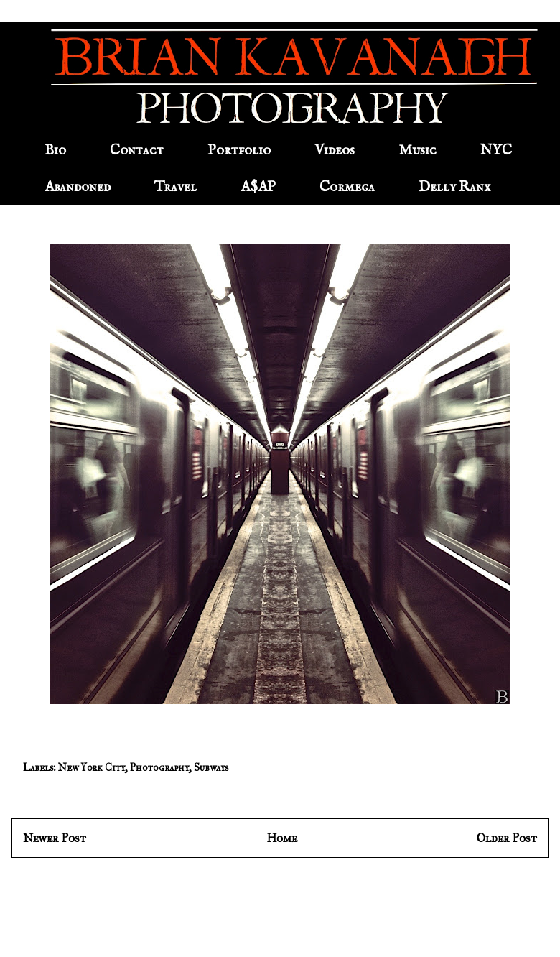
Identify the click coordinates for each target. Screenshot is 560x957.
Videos (335, 151)
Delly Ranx (454, 187)
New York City (92, 768)
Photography (159, 768)
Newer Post (55, 838)
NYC (496, 151)
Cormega (347, 187)
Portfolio (239, 151)
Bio (55, 151)
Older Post (507, 838)
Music (417, 151)
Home (282, 838)
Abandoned (78, 187)
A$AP (258, 187)
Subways (211, 768)
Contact (137, 151)
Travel (176, 187)
